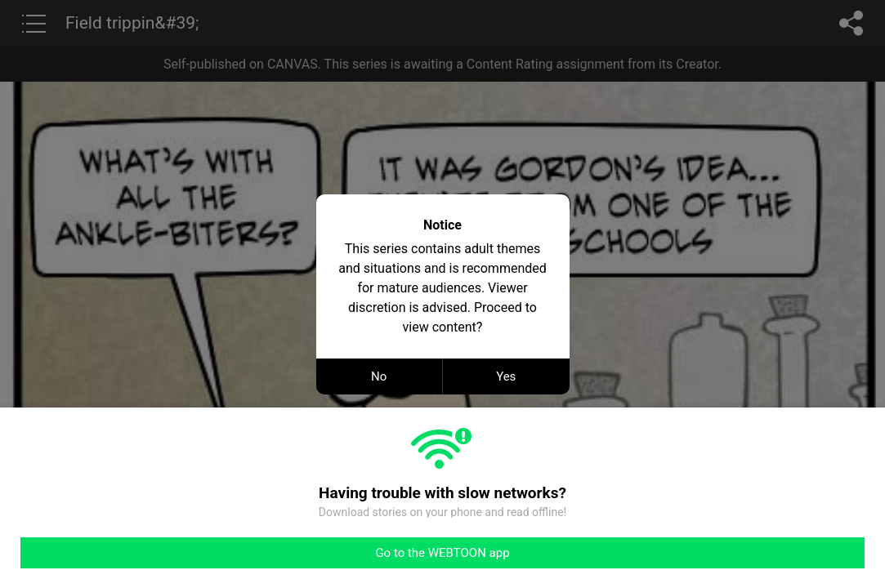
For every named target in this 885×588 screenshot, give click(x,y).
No (379, 376)
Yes (506, 376)
